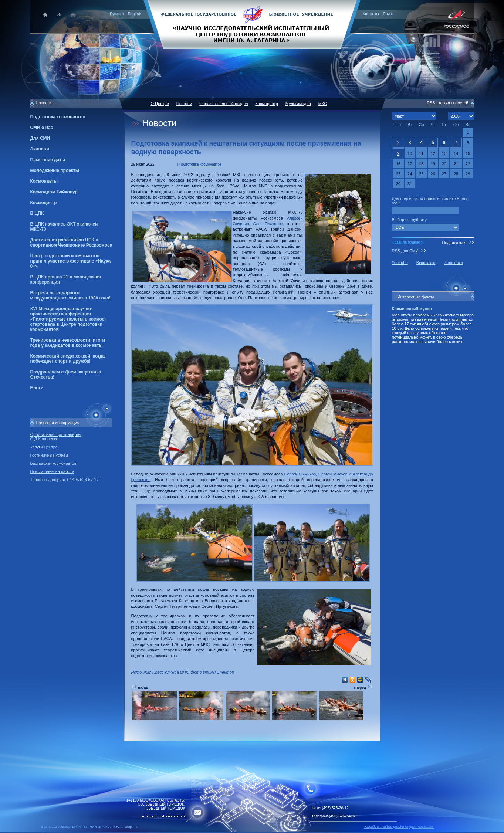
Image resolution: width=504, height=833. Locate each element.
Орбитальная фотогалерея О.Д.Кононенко (56, 437)
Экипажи (40, 149)
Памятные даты (48, 160)
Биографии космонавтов (53, 463)
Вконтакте (426, 263)
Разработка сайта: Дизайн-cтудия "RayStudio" (399, 827)
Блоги (37, 388)
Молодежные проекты (55, 170)
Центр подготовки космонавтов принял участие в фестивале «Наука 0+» (71, 261)
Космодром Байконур (54, 192)
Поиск (388, 14)
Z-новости (453, 263)
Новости (184, 104)
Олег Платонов (268, 224)
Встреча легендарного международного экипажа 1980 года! (70, 295)
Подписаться (454, 243)
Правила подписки (408, 242)
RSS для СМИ (405, 251)
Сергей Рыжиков (300, 474)
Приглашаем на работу (52, 471)
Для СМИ (40, 138)
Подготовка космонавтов (58, 117)
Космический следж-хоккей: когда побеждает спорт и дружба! (68, 359)
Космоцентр (44, 203)
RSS (431, 103)
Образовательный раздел (224, 104)
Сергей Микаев (333, 474)
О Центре (160, 104)
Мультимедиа (298, 104)
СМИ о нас (42, 128)
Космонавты (44, 181)
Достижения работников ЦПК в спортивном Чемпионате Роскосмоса (71, 243)
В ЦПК (37, 213)
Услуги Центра (44, 447)
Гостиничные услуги (49, 455)
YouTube (400, 263)
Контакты (371, 14)
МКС (323, 104)
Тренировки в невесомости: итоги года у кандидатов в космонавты (68, 343)
